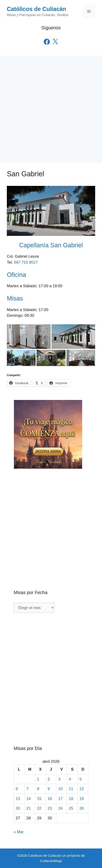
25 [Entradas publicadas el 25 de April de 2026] (71, 808)
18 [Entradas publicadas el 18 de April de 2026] (71, 799)
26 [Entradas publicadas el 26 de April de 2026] (82, 808)
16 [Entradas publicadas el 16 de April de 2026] (50, 799)
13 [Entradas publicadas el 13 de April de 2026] (18, 799)
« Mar (19, 832)
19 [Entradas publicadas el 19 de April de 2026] (82, 799)
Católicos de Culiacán (37, 9)
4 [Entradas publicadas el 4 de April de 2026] (70, 779)
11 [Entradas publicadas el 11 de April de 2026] (71, 789)
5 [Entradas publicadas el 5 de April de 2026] (80, 779)
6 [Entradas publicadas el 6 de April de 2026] (17, 789)
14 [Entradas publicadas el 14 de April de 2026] (29, 799)
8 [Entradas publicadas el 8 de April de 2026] (38, 789)
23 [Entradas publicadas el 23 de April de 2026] (50, 808)
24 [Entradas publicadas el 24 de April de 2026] (60, 808)
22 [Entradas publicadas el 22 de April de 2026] (39, 808)
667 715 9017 (26, 262)
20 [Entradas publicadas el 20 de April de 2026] (18, 808)
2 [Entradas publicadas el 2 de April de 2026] (49, 779)
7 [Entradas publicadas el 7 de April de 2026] (27, 789)
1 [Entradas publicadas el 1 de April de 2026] (38, 779)
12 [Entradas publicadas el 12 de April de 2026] (82, 789)
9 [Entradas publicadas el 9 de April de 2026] (49, 789)
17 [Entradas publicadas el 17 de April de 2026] (60, 799)
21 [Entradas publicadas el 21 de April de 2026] (29, 808)
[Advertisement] (51, 109)
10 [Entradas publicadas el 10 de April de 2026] (60, 789)
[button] (29, 337)
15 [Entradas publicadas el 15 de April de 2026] (39, 799)
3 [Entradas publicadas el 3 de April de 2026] (59, 779)
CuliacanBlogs (51, 861)
